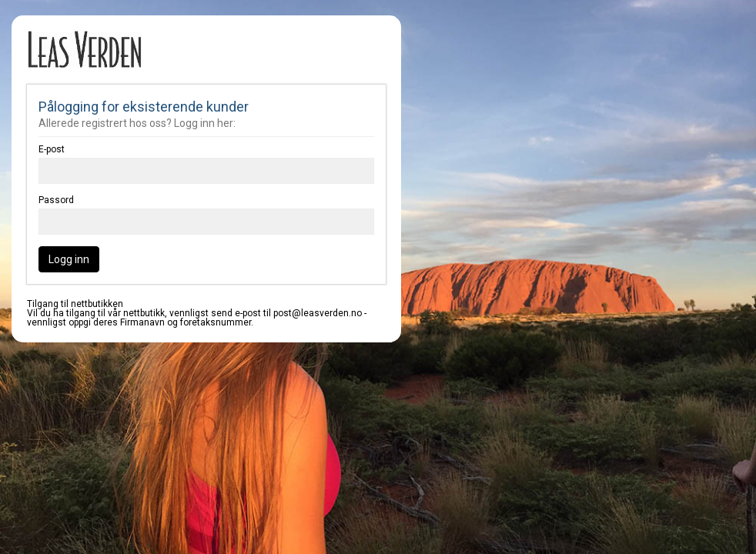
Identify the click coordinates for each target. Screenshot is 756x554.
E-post (52, 149)
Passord (56, 200)
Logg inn (69, 259)
